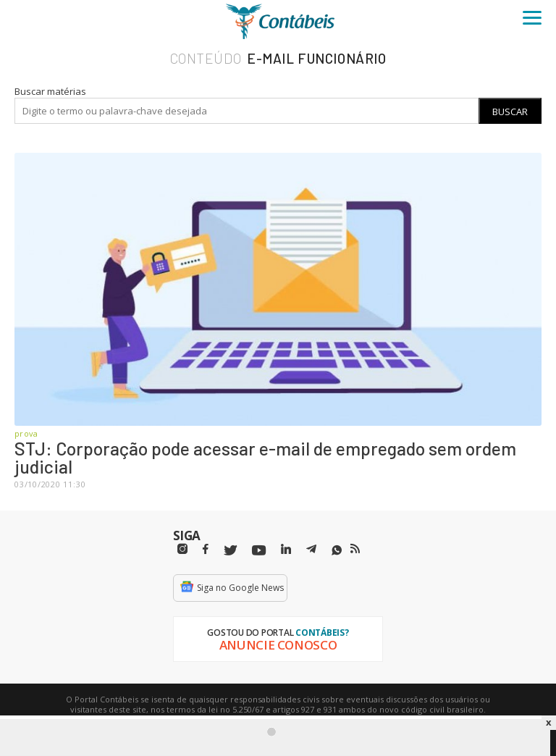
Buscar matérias (50, 91)
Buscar (510, 112)
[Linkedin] (286, 549)
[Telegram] (311, 551)
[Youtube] (259, 551)
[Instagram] (182, 549)
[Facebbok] (206, 549)
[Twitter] (230, 551)
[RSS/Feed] (355, 549)
